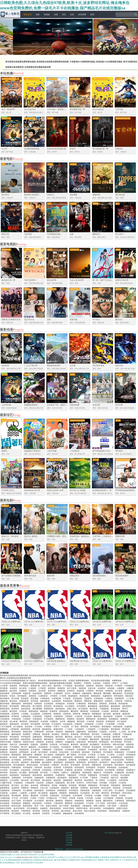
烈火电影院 (54, 747)
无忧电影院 (77, 698)
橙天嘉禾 (15, 785)
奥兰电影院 (43, 793)
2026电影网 (108, 798)
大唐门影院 (112, 806)
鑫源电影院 (93, 706)
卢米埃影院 (14, 747)
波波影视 (15, 788)
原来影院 (71, 691)
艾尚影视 (44, 795)
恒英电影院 (79, 767)
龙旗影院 (126, 811)
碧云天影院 (64, 806)
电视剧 (47, 14)
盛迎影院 (4, 724)
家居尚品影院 (32, 765)
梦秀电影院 (104, 742)
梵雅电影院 (93, 775)
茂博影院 (44, 744)
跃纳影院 (23, 691)
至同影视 (4, 688)
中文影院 (65, 726)
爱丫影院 (96, 793)
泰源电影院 (102, 719)
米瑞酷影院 (70, 742)
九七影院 (111, 755)
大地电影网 (30, 783)
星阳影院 (103, 703)
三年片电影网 (6, 726)
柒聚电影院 (37, 737)
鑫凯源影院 (115, 706)
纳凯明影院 (26, 739)
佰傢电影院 (62, 790)
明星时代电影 (6, 742)
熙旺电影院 (119, 696)
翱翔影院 (63, 793)
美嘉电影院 (24, 744)
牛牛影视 (90, 803)
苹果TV (115, 683)
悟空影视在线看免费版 (101, 680)
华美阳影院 (26, 811)
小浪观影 (25, 714)
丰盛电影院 (60, 775)
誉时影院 (99, 691)
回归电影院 (108, 765)
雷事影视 (13, 749)
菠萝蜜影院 (5, 788)
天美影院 (27, 719)
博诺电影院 (116, 785)
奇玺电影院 (14, 737)
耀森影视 (124, 711)
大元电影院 (112, 780)
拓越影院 (128, 726)
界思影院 (130, 760)
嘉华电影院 (93, 762)
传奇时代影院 (69, 808)
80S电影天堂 (52, 798)
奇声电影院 (26, 737)
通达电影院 (108, 716)
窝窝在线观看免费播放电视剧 (35, 683)
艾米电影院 (66, 795)
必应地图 (69, 840)
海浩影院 (13, 772)
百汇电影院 (119, 790)
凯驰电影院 (119, 752)
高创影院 (4, 775)
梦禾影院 (128, 742)
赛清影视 (126, 729)
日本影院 (113, 732)
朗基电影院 (125, 749)
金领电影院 (5, 801)
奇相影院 (4, 737)
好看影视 (69, 770)
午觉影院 (67, 698)
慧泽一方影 (39, 806)
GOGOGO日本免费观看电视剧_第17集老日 (18, 680)
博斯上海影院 (99, 806)
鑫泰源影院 (104, 706)
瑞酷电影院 (81, 732)
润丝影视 (50, 732)
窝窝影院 (57, 714)
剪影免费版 (35, 762)
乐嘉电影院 (58, 749)
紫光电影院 (79, 686)
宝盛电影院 (5, 790)
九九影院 (120, 755)
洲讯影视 (109, 686)
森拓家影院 (47, 729)
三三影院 (69, 729)
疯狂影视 (50, 801)
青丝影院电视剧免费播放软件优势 (52, 680)
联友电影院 (96, 747)
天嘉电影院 (37, 719)
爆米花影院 (95, 788)
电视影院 (4, 780)
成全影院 (29, 726)
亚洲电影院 (5, 714)
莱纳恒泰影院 (115, 811)
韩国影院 (99, 770)
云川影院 (124, 683)
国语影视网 (33, 772)
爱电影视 (34, 795)
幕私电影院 (49, 739)
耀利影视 (84, 711)
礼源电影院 (129, 747)
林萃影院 (36, 811)
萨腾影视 (117, 734)
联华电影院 (108, 747)
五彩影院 (46, 813)
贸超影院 (34, 744)
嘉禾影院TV (104, 762)
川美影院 (113, 783)
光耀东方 (65, 772)
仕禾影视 (90, 721)
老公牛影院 (114, 749)
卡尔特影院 (5, 755)
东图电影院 (16, 778)
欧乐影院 (98, 737)
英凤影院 (4, 696)
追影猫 (98, 801)
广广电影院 (54, 772)
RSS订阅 (69, 833)
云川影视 (4, 686)
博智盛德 (82, 785)
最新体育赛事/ (15, 585)
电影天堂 (115, 778)
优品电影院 (37, 693)
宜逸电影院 (24, 701)
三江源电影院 (103, 729)
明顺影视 (17, 742)
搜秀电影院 (131, 801)
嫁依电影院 (47, 762)
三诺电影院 (79, 729)
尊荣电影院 (24, 686)
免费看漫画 (117, 680)
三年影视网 (110, 724)
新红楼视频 (37, 709)
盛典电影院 (14, 724)
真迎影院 (52, 688)
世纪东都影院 (32, 808)
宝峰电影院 (16, 790)
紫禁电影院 (33, 711)
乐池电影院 (93, 749)
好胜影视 (36, 770)
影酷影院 (76, 693)
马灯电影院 (64, 744)
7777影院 (63, 798)
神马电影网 (35, 724)
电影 (38, 14)
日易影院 (103, 732)
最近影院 (13, 701)
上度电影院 (14, 729)
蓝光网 (33, 752)
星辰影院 (48, 706)
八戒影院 (13, 793)
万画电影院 (58, 716)
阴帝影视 (84, 726)
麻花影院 (75, 744)
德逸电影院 (68, 780)
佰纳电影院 (51, 790)
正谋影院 (32, 688)
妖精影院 (109, 701)
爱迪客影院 (5, 811)
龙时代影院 (112, 803)
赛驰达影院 (28, 732)
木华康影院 (83, 739)
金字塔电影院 (103, 757)
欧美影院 (88, 737)
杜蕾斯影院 (119, 698)
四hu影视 (14, 721)
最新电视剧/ (13, 244)
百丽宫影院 (85, 790)
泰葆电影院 (118, 726)
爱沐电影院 (16, 795)
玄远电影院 (49, 703)
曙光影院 (81, 721)
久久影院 (101, 755)
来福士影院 (64, 752)
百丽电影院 (96, 790)
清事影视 (36, 734)
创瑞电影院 (79, 801)
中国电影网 (95, 711)
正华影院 (42, 688)
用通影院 (48, 693)
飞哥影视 (82, 775)
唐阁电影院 (91, 719)
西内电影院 (5, 698)
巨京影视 (82, 755)
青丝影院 (55, 734)
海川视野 (23, 772)
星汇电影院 (37, 706)
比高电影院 (54, 788)
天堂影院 (23, 711)
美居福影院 (75, 806)
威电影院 (128, 691)
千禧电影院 (106, 734)
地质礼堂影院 (6, 808)
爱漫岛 (26, 795)
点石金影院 (14, 780)
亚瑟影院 (15, 714)
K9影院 (106, 795)
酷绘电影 (86, 752)
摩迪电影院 (117, 739)
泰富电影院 (106, 726)
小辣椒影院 (104, 709)
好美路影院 (47, 770)
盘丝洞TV (78, 737)
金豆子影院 (16, 801)
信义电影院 (70, 706)
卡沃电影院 (131, 752)
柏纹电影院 (39, 790)
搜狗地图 (69, 845)
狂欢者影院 (75, 752)
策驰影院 (63, 785)
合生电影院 (14, 770)
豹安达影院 (106, 788)
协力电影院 (83, 709)
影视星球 (54, 711)
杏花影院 (71, 703)
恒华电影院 (91, 767)
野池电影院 (68, 701)
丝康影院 (54, 721)
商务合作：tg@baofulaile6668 (69, 849)
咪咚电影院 (93, 742)
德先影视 (78, 780)
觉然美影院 (102, 811)
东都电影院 (51, 778)
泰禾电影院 (95, 726)
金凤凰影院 (83, 760)
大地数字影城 (6, 783)
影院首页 (28, 14)
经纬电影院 (45, 757)
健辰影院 (25, 762)
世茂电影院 (110, 721)
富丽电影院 (26, 775)
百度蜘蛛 (69, 835)
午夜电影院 (45, 698)
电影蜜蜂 (124, 778)
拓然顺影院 (114, 719)
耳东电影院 (104, 775)
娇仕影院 (15, 762)
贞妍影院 (82, 688)
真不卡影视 (72, 688)
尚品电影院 (68, 724)
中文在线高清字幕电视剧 (10, 683)
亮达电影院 (66, 747)
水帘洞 (63, 721)
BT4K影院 (24, 798)
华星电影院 (5, 767)
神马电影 (46, 724)
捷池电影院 (5, 762)
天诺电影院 (5, 719)
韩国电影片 (131, 770)
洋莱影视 (118, 701)
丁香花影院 (104, 778)
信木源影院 (81, 706)
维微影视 (86, 714)
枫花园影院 (49, 775)
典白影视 (25, 780)
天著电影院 (119, 801)
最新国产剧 (35, 686)
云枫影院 (130, 688)
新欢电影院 (26, 709)
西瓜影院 (25, 698)
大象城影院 (87, 806)
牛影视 (125, 737)
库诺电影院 (96, 752)
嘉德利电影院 (6, 765)
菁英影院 (23, 757)
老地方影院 (77, 811)
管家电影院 (87, 772)
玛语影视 (54, 744)
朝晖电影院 (45, 785)
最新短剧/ (11, 500)
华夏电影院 (16, 767)
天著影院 (118, 716)
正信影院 (105, 711)
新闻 (92, 14)
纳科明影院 (14, 739)
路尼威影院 (95, 744)
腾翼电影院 (60, 719)
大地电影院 (18, 783)
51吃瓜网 (89, 798)
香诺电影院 (84, 696)
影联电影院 (64, 711)
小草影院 (54, 696)
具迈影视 (129, 798)
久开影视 (92, 755)
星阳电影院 (93, 703)
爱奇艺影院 (127, 793)
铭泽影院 (15, 811)
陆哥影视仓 (106, 744)
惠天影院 (86, 765)
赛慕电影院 (5, 732)
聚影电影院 (28, 755)
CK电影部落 (5, 798)
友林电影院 (5, 693)
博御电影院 (93, 785)
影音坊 (68, 693)
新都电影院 (49, 709)
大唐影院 (109, 698)
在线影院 (101, 688)
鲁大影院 (4, 747)
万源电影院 (26, 716)
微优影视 (117, 714)
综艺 (64, 14)
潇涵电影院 (73, 696)
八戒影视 (23, 793)
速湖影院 (124, 719)
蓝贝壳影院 (43, 752)
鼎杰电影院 (62, 778)
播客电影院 (127, 785)
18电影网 (119, 798)
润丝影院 (59, 732)
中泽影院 (118, 686)
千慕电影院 (127, 734)
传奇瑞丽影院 (109, 808)
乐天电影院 (35, 749)
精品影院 (4, 757)
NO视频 (98, 795)
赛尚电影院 (115, 729)
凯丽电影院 (60, 755)
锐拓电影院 (37, 803)
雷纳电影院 (24, 749)
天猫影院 (106, 683)
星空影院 (4, 706)
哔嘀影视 (34, 788)
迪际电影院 (45, 701)
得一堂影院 (100, 780)
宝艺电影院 (127, 788)
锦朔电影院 (79, 757)
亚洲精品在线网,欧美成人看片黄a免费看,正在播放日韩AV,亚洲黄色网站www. (65, 860)
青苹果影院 (85, 734)
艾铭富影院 (54, 795)
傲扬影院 (54, 793)
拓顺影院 (4, 729)
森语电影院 (26, 729)
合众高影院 (39, 801)
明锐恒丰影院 (29, 742)
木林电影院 (60, 739)
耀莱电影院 (98, 701)
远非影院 (42, 691)
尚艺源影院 (16, 813)
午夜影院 (48, 726)
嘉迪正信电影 (117, 762)
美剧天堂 (13, 744)
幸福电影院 (60, 703)
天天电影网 (129, 716)
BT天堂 (15, 798)
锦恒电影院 (91, 757)
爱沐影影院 (5, 795)
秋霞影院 (27, 734)
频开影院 (59, 737)
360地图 (69, 842)
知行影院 (23, 688)
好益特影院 (26, 770)
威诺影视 (126, 714)
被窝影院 (65, 788)
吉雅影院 (55, 765)
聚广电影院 (72, 755)
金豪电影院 (51, 760)
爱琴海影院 (116, 793)
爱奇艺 (125, 709)
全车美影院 (5, 734)
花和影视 (38, 767)
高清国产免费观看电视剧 (79, 680)
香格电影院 (96, 696)
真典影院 (61, 688)
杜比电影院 (125, 775)
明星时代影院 (82, 808)
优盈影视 (27, 693)
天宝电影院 (49, 719)
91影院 (41, 798)
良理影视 (86, 747)
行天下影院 (100, 803)
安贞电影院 (85, 793)
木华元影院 (72, 739)
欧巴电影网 (110, 770)
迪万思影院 (35, 780)
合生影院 (4, 770)
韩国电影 (120, 770)
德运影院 (57, 780)
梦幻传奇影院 (95, 808)
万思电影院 (37, 716)
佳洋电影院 (45, 765)
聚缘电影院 (16, 755)
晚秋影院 (97, 716)
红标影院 (97, 683)
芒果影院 (87, 683)
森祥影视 (36, 729)
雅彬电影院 (16, 703)
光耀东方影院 (122, 808)
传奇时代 (80, 783)
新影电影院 (127, 706)
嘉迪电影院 (129, 762)
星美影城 (113, 703)
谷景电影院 (108, 772)
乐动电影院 (70, 749)
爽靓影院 (71, 721)
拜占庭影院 (28, 790)
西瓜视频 (34, 698)
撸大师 (24, 747)
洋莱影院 (128, 701)
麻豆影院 (13, 711)
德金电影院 (89, 780)
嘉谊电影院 (58, 762)
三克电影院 (91, 729)
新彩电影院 (60, 709)
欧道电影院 (79, 803)
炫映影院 (38, 703)
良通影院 (76, 747)
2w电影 (98, 798)
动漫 (56, 14)
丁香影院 (94, 778)
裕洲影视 (109, 691)
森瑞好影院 (58, 729)
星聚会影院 (26, 706)
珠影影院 (99, 686)
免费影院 (59, 742)
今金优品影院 (118, 760)
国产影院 (44, 772)
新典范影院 (28, 806)
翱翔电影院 (74, 793)
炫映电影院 (28, 703)
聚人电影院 (49, 755)
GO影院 (122, 795)
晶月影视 (13, 757)
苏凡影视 (4, 721)
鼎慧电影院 (73, 778)
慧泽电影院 (75, 765)
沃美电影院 (98, 698)
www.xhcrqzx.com (8, 857)
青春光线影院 (55, 808)
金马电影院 (16, 760)
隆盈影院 (32, 747)
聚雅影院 (38, 755)
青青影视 (75, 734)
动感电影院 (5, 778)
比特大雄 (44, 788)
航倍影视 (78, 770)
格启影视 (130, 772)
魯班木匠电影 (118, 744)
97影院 (33, 798)
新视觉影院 (5, 709)
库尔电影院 (108, 752)
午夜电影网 (56, 698)
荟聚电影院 (96, 765)
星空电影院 (14, 706)
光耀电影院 (75, 772)
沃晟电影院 (47, 714)
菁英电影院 (33, 757)
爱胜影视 (105, 793)
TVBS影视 (88, 795)
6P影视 (72, 798)
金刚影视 (73, 760)
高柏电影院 (14, 775)
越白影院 (13, 691)
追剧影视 (90, 686)
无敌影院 (88, 698)
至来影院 (13, 688)
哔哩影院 (25, 788)
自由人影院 (47, 686)
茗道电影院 (129, 739)
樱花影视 (97, 693)
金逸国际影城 (116, 757)
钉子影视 (84, 778)
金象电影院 (129, 757)
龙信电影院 (43, 747)
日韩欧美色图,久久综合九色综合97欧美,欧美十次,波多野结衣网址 (27, 854)
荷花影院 (101, 767)
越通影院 (4, 691)
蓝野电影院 (24, 752)
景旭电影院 (131, 755)
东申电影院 (28, 778)
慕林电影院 (37, 739)
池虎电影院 (5, 785)
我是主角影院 (90, 811)
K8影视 (114, 795)
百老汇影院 (108, 790)
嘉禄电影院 (81, 762)
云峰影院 (120, 688)
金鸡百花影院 (19, 808)
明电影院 (40, 742)
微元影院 (107, 714)
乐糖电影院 (47, 749)
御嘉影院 (44, 711)
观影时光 (97, 772)
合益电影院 (123, 767)
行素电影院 (81, 703)
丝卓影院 (44, 721)
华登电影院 (28, 767)
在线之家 (92, 688)
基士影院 (65, 765)
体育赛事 (82, 14)
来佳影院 (54, 752)
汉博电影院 (89, 770)
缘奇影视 (115, 711)
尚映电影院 (16, 803)
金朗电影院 (39, 760)
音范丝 (12, 696)
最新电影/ (11, 158)
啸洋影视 (94, 709)
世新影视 (100, 721)
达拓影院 (40, 783)
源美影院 (52, 691)
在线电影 (111, 688)
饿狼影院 (59, 801)
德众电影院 (47, 780)
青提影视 (46, 734)
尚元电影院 (56, 724)
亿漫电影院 (43, 696)
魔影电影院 (94, 739)
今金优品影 (123, 803)
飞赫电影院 (72, 775)
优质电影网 (16, 693)
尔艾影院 (115, 775)
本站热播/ (12, 73)
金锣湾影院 (28, 760)
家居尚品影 (16, 806)
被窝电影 (75, 788)
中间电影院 (129, 686)
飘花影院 (69, 737)
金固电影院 (62, 760)
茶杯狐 (54, 785)
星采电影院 (58, 706)
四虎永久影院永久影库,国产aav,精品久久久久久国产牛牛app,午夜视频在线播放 (66, 857)
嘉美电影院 (70, 762)
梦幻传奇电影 (116, 742)
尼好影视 (4, 739)
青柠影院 (96, 734)
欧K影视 (107, 737)
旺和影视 (15, 716)
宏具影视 (57, 767)
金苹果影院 (5, 760)
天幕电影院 (16, 719)
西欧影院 (129, 696)
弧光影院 (48, 767)
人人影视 (130, 698)
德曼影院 (69, 801)
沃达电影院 (35, 714)
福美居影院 (37, 775)
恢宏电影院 (119, 765)
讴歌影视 (116, 737)
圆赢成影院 (68, 813)
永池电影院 (58, 693)
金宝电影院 (94, 760)
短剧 (72, 14)
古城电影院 (119, 772)
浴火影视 (119, 691)
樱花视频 (107, 693)
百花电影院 (131, 790)
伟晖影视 (76, 714)
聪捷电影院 (60, 783)
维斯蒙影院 (96, 714)
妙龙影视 (50, 742)
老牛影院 (103, 749)
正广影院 (75, 726)
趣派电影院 (16, 734)
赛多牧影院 (16, 732)
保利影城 (117, 788)
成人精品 (25, 785)
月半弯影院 (5, 813)
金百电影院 (106, 760)
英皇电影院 (129, 693)
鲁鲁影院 (130, 744)
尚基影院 (78, 724)
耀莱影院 (78, 701)
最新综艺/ (10, 415)
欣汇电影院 (18, 726)
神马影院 (25, 724)
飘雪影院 (69, 803)
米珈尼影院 (81, 742)
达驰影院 (50, 783)
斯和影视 (23, 721)
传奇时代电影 (92, 783)
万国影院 (69, 716)
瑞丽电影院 (70, 732)
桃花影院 (80, 719)
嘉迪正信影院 (51, 806)
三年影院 (99, 724)
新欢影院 (15, 709)
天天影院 (38, 726)
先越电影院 (107, 696)
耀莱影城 (88, 701)
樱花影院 (75, 711)
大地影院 (4, 711)
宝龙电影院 (56, 701)
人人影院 (122, 732)
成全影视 (34, 785)
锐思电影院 (93, 732)
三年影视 (120, 724)
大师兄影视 (123, 780)
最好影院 (57, 686)
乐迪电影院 (81, 749)
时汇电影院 (122, 721)
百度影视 (4, 793)
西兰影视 (15, 698)
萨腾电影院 (39, 732)
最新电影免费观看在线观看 (61, 683)
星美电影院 (123, 703)
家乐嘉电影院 (19, 765)
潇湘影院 (90, 801)
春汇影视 (71, 783)
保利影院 (36, 813)
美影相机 (4, 744)
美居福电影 (115, 709)
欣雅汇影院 (72, 709)
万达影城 (88, 716)
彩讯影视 (73, 785)
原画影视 (80, 691)
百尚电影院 (73, 790)
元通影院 (90, 691)
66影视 (80, 798)
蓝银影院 (13, 752)
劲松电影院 (68, 757)
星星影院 (46, 811)
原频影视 (61, 691)
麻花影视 (84, 744)
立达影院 (118, 747)
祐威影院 (44, 808)
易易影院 (32, 696)
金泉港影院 (79, 813)
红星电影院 (68, 767)
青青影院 (65, 734)
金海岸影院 (5, 806)
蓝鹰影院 (4, 752)
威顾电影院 (5, 716)
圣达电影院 (5, 803)
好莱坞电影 (58, 770)
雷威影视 (4, 749)
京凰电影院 (56, 757)
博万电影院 (104, 785)
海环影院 (4, 772)
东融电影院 (39, 778)
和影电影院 (112, 767)
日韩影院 (48, 803)
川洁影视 (122, 783)
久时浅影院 (56, 813)
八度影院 (32, 793)
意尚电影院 (22, 696)
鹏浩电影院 (108, 801)
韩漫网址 (78, 683)
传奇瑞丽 (103, 783)
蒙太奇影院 (66, 811)
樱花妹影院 (118, 693)
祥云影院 (27, 813)
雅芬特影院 (5, 703)
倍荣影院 (84, 788)
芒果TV (56, 726)
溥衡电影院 (49, 737)
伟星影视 (67, 714)
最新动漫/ (12, 329)
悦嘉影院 (32, 691)
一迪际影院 (123, 806)
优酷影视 (4, 701)
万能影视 (48, 716)
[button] (3, 38)
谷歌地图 (69, 838)
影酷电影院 (87, 693)
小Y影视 (63, 696)
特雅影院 (71, 719)
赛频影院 (27, 803)
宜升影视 (34, 701)
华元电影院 (28, 801)
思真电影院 (34, 721)
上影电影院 (89, 724)
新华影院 (55, 811)
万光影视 (78, 716)
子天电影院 (68, 686)
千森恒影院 (58, 803)
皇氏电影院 (131, 765)
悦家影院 (13, 686)
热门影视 (132, 732)
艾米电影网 (77, 795)
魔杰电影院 (106, 739)
